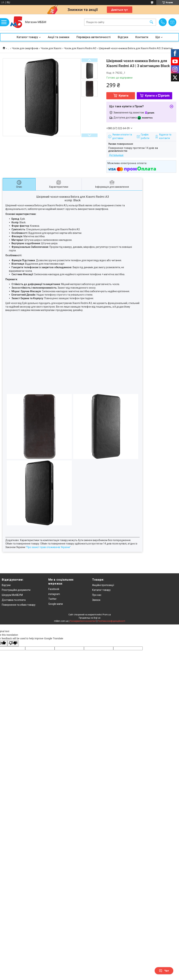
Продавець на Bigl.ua (90, 618)
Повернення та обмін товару (19, 605)
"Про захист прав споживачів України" (48, 547)
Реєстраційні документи (16, 590)
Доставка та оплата (14, 600)
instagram (54, 594)
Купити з (157, 96)
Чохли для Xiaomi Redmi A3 (80, 48)
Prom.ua (107, 615)
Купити (124, 96)
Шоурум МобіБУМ (12, 595)
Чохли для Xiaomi (51, 48)
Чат (164, 971)
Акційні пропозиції (103, 585)
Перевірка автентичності (94, 37)
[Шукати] (151, 22)
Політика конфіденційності (111, 621)
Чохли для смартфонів (25, 48)
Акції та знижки (59, 37)
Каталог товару (27, 37)
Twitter (52, 599)
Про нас (97, 595)
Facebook (54, 589)
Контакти (142, 37)
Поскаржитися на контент (83, 621)
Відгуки (123, 37)
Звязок (96, 600)
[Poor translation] (13, 643)
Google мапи (56, 604)
